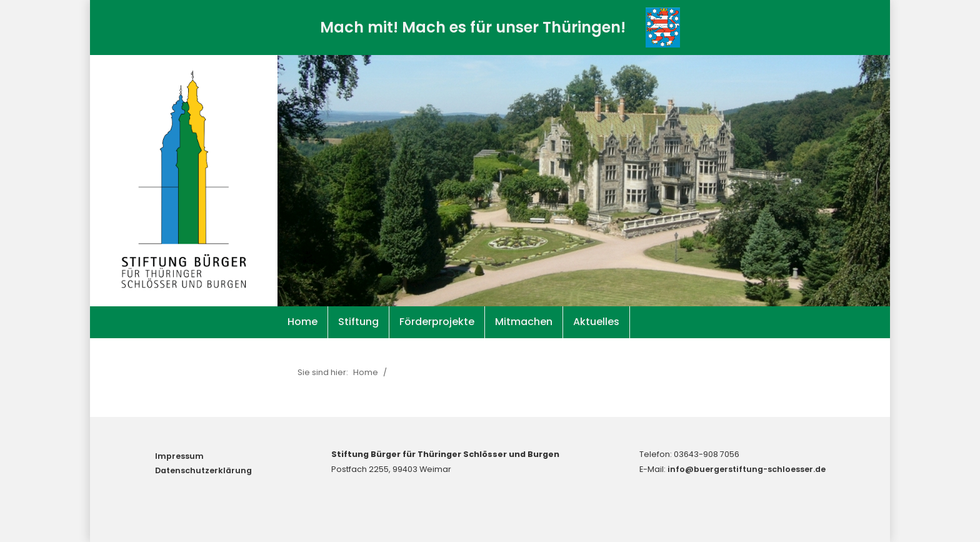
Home (302, 322)
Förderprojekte (437, 322)
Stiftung (358, 322)
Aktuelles (596, 322)
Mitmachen (524, 322)
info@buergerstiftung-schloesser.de (747, 469)
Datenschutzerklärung (203, 470)
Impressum (179, 456)
